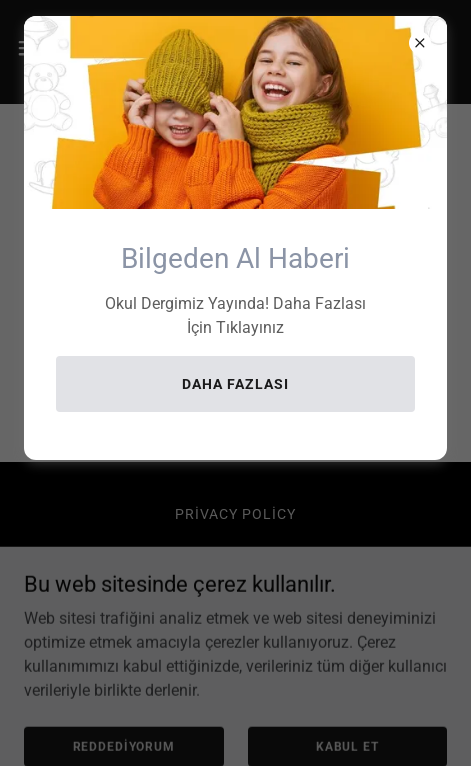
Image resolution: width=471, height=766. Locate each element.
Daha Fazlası (235, 384)
